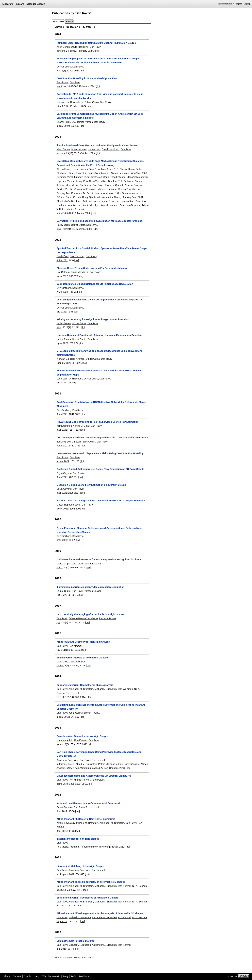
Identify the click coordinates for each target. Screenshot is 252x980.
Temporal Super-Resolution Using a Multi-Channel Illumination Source (96, 43)
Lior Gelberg (63, 272)
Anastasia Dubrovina (67, 760)
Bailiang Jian (63, 193)
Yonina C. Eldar (81, 426)
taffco (59, 568)
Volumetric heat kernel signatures (75, 941)
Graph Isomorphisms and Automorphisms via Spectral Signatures (94, 776)
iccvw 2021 (62, 509)
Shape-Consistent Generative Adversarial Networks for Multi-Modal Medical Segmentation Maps (99, 373)
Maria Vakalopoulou (137, 177)
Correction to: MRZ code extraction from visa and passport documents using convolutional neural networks (100, 96)
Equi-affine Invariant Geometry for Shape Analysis (85, 685)
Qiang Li (120, 185)
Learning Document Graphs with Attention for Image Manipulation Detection (99, 335)
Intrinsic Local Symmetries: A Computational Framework (88, 803)
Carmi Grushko (64, 807)
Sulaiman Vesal (65, 177)
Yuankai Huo (74, 205)
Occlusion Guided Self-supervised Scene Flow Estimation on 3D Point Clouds (100, 469)
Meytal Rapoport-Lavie (68, 505)
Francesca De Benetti (83, 193)
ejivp (59, 229)
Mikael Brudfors (109, 181)
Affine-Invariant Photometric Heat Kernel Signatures (86, 819)
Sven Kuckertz (102, 173)
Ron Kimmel (75, 646)
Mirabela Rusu (82, 177)
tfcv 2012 (61, 906)
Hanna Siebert (136, 169)
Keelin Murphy (90, 205)
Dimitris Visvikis (65, 189)
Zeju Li (98, 197)
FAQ (73, 976)
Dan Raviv (95, 47)
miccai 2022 (63, 461)
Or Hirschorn (76, 379)
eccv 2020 (62, 540)
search (41, 4)
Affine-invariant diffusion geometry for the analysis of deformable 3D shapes (100, 913)
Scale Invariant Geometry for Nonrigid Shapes (82, 736)
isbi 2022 (61, 383)
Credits (28, 976)
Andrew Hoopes (91, 201)
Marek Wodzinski (104, 193)
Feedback (84, 976)
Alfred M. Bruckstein (86, 764)
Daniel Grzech (73, 197)
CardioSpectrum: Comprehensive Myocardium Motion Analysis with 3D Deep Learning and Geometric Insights (100, 116)
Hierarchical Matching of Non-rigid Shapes (80, 866)
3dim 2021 (62, 414)
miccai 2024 (63, 126)
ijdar (59, 106)
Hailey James (64, 323)
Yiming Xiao (128, 201)
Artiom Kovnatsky (66, 823)
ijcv (58, 622)
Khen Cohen (63, 47)
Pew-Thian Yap (91, 181)
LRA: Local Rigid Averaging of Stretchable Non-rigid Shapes (90, 614)
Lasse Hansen (80, 169)
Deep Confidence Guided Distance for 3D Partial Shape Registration (95, 284)
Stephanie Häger (65, 173)
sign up (69, 958)
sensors (61, 51)
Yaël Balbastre (126, 181)
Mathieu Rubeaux (107, 189)
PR (58, 595)
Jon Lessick (75, 713)
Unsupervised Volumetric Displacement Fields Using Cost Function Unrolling (100, 453)
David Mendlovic (80, 47)
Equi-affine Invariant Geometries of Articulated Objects (87, 898)
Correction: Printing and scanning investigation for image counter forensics (99, 221)
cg (58, 890)
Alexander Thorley (112, 197)
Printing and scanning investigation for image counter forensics (92, 319)
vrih (58, 71)
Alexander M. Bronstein (81, 689)
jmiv (59, 697)
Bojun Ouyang (64, 473)
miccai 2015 (63, 717)
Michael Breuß (67, 764)
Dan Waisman (125, 689)
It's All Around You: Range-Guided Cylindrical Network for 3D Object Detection (101, 501)
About (7, 976)
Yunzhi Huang (75, 181)
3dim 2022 (62, 260)
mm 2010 (61, 949)
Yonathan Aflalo (65, 740)
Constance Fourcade (85, 189)
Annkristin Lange (84, 173)
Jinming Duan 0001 (133, 197)
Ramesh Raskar (92, 564)
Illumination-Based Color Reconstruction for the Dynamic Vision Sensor (97, 145)
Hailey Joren (77, 102)
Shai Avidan (89, 442)
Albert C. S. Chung (117, 169)
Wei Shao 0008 (139, 173)
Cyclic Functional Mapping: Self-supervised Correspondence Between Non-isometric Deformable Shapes (99, 530)
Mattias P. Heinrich (76, 209)
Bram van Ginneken (130, 205)
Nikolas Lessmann (109, 205)
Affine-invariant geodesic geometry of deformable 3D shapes (91, 882)
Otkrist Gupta (92, 102)
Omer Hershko (79, 149)
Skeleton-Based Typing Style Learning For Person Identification (92, 268)
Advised (69, 21)
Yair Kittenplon (64, 426)
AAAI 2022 (62, 292)
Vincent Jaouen (133, 185)
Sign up (247, 4)
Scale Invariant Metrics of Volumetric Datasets (82, 658)
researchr (8, 4)
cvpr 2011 (62, 921)
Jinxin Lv (109, 185)
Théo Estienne (118, 177)
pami (59, 86)
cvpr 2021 (62, 430)
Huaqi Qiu (87, 197)
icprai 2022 (62, 343)
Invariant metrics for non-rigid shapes (78, 839)
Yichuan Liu (63, 102)
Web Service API (51, 976)
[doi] (97, 51)
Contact (17, 976)
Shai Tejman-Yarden (82, 122)
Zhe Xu (136, 189)
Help (37, 976)
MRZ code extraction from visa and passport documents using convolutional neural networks (100, 353)
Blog (65, 976)
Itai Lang (61, 442)
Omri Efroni (62, 256)
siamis (60, 666)
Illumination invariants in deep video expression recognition (90, 587)
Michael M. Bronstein (106, 689)
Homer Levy (94, 149)
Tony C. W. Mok (97, 169)
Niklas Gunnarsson (125, 193)
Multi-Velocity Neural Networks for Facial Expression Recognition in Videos (99, 559)
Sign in (239, 4)
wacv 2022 (62, 276)
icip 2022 (61, 312)
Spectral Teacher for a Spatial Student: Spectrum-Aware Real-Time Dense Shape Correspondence (102, 250)
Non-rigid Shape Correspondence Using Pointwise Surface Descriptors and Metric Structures (99, 754)
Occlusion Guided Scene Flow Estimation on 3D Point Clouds (91, 485)
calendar (31, 4)
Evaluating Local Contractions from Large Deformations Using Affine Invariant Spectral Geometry (101, 707)
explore (20, 4)
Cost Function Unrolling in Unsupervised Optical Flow (87, 78)
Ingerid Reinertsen (111, 201)
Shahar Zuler (63, 122)
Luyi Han (61, 181)
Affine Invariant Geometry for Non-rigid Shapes (83, 642)
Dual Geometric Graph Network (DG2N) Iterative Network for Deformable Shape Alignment (101, 404)
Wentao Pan (124, 189)
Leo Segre (62, 379)
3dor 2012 (62, 811)
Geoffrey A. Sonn (100, 177)
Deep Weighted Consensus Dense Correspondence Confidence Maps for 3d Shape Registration (99, 302)
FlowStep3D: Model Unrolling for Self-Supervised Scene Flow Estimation (97, 422)
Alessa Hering (64, 169)
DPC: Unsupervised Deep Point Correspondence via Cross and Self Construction (102, 438)
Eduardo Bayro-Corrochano (83, 618)
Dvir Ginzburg (64, 67)
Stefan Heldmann (120, 173)
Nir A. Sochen (139, 886)
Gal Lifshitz (62, 82)
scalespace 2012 (65, 874)
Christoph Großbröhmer (69, 201)
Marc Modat (72, 185)
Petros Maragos (107, 764)
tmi (58, 213)
